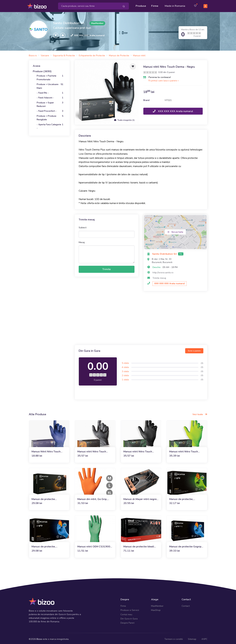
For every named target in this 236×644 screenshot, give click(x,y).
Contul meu (126, 613)
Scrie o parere (194, 349)
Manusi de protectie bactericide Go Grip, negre (47, 498)
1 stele (125, 378)
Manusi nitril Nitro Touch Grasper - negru (138, 450)
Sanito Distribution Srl (69, 22)
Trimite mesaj (159, 277)
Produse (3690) (42, 70)
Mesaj (82, 241)
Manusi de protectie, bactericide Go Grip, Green (185, 498)
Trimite (106, 268)
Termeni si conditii (174, 638)
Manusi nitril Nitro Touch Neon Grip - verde (184, 450)
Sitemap (192, 638)
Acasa (37, 64)
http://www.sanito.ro (163, 271)
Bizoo (39, 638)
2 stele (125, 374)
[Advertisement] (141, 317)
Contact (186, 605)
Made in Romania (175, 5)
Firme (155, 5)
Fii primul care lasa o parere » (164, 79)
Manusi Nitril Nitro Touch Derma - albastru (46, 450)
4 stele (125, 366)
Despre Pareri (127, 621)
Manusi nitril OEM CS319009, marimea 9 (95, 545)
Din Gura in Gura (129, 617)
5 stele (125, 362)
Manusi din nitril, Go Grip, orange (92, 498)
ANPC (204, 638)
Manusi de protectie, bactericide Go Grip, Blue (46, 545)
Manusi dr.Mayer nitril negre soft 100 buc (140, 498)
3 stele (125, 370)
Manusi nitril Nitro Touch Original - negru (92, 450)
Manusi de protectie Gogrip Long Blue (185, 545)
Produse (141, 5)
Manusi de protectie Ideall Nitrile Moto (139, 545)
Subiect (83, 226)
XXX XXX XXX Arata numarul (89, 34)
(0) (202, 362)
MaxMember (157, 605)
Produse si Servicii (130, 609)
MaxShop (156, 609)
